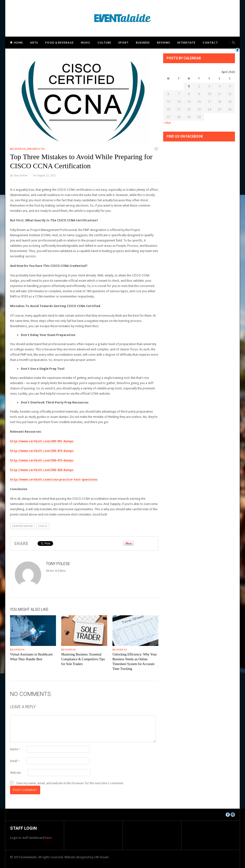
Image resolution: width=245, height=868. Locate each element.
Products (36, 149)
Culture (104, 42)
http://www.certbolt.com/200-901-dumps (42, 441)
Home (18, 42)
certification (22, 526)
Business (143, 42)
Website (16, 773)
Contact (210, 42)
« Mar (167, 123)
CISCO (43, 526)
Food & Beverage (59, 42)
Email (15, 761)
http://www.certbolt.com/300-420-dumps (42, 470)
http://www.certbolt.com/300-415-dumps (42, 460)
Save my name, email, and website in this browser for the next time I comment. (70, 783)
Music (86, 42)
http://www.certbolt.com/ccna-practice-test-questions (54, 479)
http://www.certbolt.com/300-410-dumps (42, 451)
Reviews (164, 42)
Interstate (186, 42)
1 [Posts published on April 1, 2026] (189, 86)
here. (49, 838)
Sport (124, 42)
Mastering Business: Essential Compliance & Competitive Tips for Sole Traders (83, 659)
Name (15, 749)
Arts (34, 42)
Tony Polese (21, 175)
